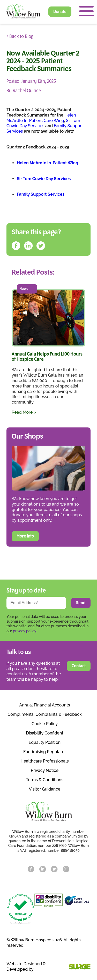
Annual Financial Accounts (44, 705)
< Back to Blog (20, 37)
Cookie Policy (45, 724)
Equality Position (45, 743)
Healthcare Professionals (45, 761)
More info (25, 536)
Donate (60, 12)
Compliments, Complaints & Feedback (44, 714)
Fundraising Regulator (45, 752)
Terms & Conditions (45, 780)
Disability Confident (44, 733)
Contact (79, 666)
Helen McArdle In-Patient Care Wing (41, 118)
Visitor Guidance (45, 789)
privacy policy (24, 631)
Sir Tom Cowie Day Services (43, 123)
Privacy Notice (45, 771)
